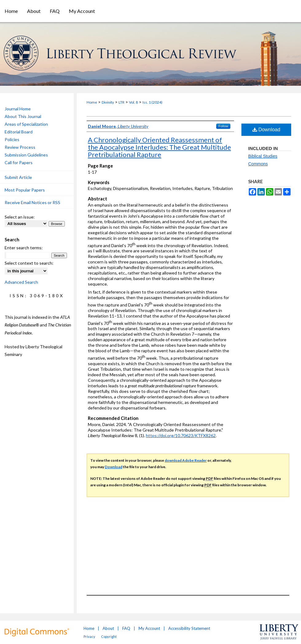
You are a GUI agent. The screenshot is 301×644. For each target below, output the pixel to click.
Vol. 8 (133, 102)
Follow (223, 126)
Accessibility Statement (189, 628)
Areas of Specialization (26, 124)
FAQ (126, 628)
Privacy (89, 636)
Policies (12, 139)
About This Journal (23, 116)
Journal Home (18, 109)
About (108, 628)
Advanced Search (21, 282)
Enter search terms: (24, 248)
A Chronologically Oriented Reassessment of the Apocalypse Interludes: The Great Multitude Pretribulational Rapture (159, 147)
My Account (149, 628)
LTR (121, 102)
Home (92, 102)
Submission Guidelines (26, 155)
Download (266, 130)
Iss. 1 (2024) (152, 102)
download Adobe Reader (186, 460)
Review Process (20, 147)
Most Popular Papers (25, 190)
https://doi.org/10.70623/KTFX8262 (181, 435)
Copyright (109, 636)
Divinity (108, 102)
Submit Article (18, 177)
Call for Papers (19, 162)
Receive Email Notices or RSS (32, 202)
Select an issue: (20, 217)
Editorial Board (19, 132)
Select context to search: (29, 263)
